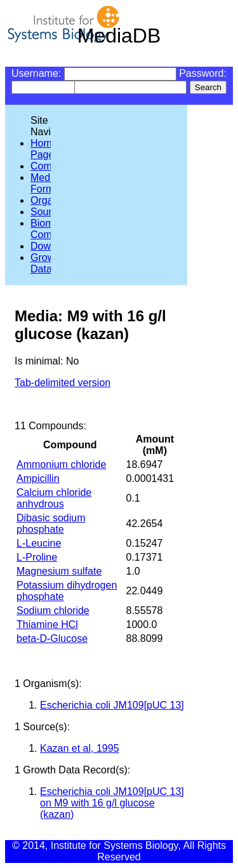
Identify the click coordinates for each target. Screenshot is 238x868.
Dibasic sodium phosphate (51, 524)
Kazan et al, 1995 (80, 748)
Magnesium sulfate (59, 571)
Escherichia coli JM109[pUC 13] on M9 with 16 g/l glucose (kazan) (112, 803)
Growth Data (47, 263)
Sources (49, 212)
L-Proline (37, 557)
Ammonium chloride (61, 464)
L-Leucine (39, 543)
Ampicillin (38, 478)
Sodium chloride (53, 611)
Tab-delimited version (63, 383)
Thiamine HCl (47, 624)
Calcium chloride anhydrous (54, 498)
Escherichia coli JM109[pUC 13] (112, 705)
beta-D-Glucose (52, 638)
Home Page (44, 149)
